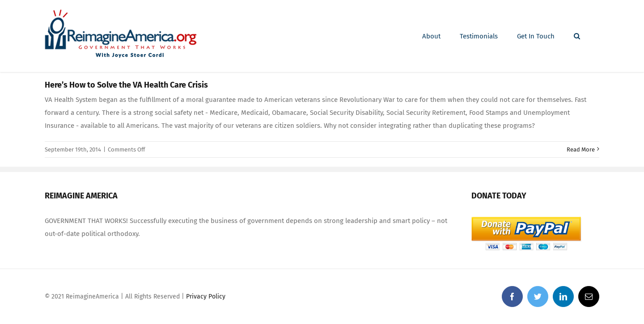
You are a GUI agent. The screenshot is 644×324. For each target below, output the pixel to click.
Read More (581, 149)
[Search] (577, 36)
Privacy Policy (206, 297)
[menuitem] (431, 36)
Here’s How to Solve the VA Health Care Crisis (126, 85)
